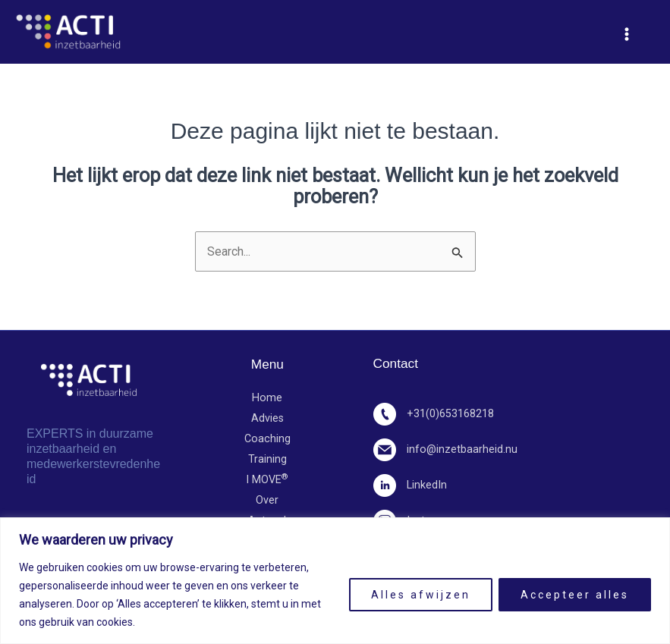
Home (267, 399)
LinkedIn (410, 485)
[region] (335, 581)
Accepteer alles (575, 595)
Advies (267, 419)
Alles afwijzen (421, 595)
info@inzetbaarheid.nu (445, 449)
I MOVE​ (267, 481)
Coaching (267, 440)
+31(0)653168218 (434, 414)
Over (267, 502)
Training (267, 460)
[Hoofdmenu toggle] (627, 34)
